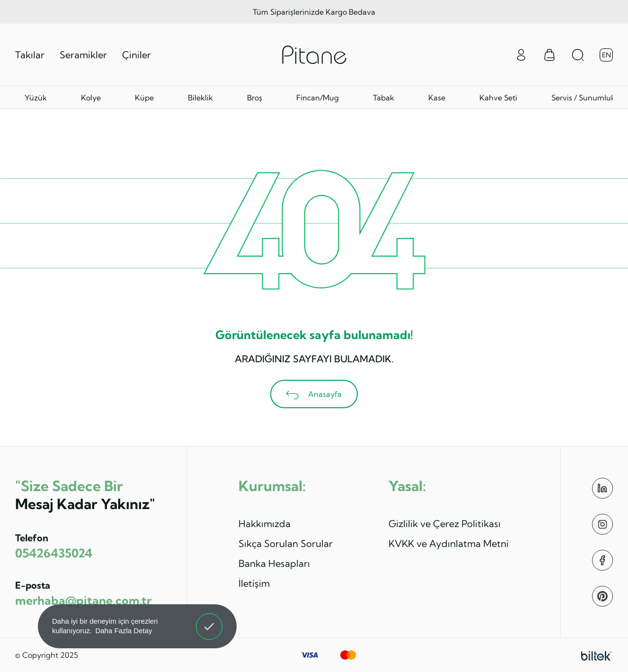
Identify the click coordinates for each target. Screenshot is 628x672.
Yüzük (36, 98)
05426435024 (54, 553)
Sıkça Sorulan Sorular (286, 543)
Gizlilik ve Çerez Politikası (445, 524)
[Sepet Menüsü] (549, 55)
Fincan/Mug (318, 98)
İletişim (254, 583)
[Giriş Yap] (521, 54)
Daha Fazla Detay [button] (124, 631)
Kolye (91, 98)
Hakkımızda (265, 524)
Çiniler (137, 55)
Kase (437, 98)
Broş (255, 98)
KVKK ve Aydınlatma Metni (449, 543)
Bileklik (200, 98)
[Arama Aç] (578, 55)
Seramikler (83, 55)
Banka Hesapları (274, 563)
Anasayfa (314, 394)
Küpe (144, 98)
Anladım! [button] (209, 619)
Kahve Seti (498, 98)
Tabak (384, 98)
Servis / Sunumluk (583, 98)
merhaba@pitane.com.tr (83, 600)
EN (606, 55)
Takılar (30, 55)
